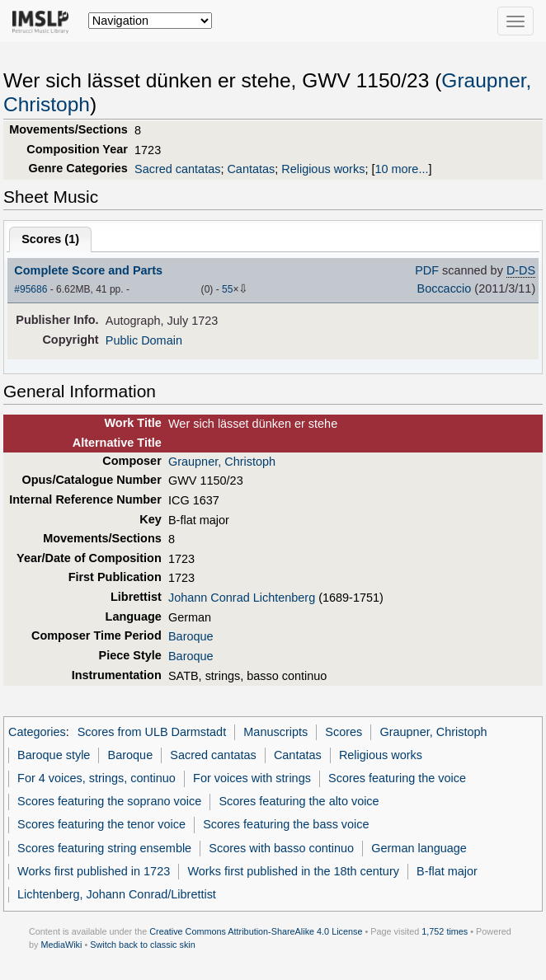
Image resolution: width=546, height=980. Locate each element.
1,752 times (445, 931)
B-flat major (447, 871)
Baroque (191, 636)
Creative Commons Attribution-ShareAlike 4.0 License (256, 931)
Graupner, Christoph (222, 462)
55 (227, 289)
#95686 (31, 289)
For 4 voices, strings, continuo (96, 778)
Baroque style (54, 755)
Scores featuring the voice (397, 778)
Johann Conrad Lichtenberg (242, 598)
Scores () (50, 239)
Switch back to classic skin (143, 945)
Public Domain (144, 340)
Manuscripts (275, 732)
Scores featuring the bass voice (286, 824)
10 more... (401, 169)
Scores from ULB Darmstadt (152, 732)
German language (419, 848)
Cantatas (251, 169)
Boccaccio (445, 288)
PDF (427, 270)
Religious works (323, 169)
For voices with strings (252, 778)
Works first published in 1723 (94, 871)
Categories (37, 732)
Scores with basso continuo (281, 848)
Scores (344, 732)
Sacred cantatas (177, 169)
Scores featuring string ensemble (104, 848)
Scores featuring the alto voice (299, 801)
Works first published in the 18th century (293, 871)
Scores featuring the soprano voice (109, 801)
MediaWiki (61, 945)
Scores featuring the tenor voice (101, 824)
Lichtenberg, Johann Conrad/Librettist (117, 894)
